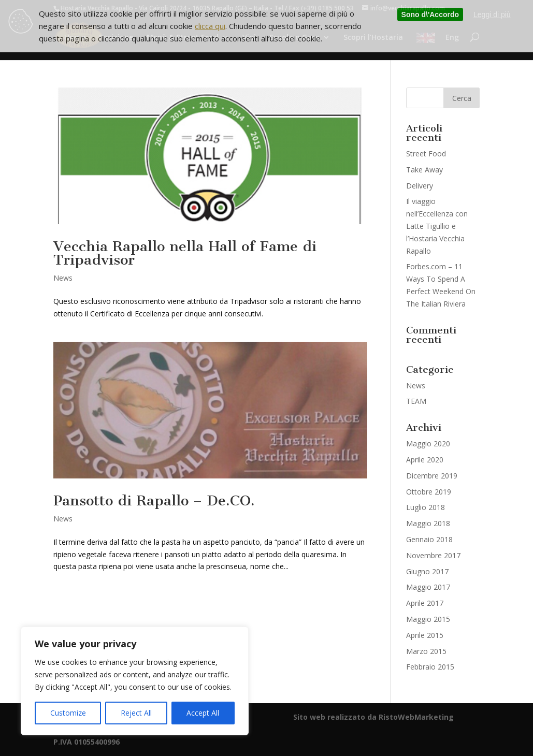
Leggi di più (492, 14)
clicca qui (210, 26)
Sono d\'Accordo (430, 14)
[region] (135, 681)
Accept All (203, 713)
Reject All (136, 713)
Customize (68, 713)
